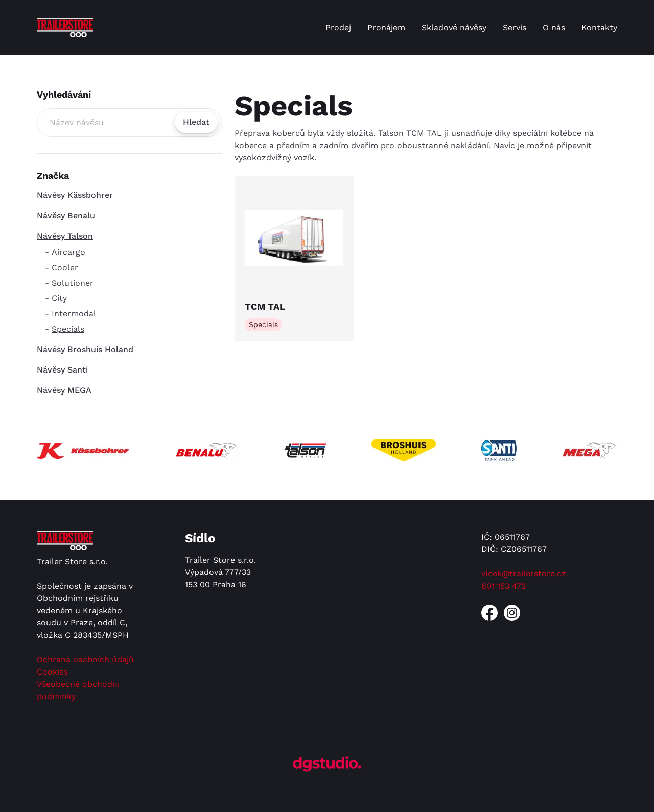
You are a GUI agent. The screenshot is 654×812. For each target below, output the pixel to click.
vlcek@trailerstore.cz (524, 574)
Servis (515, 27)
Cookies (52, 672)
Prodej (338, 27)
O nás (554, 27)
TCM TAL (265, 306)
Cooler (65, 268)
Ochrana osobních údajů (85, 659)
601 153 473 (504, 586)
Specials (68, 329)
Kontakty (599, 27)
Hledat (196, 122)
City (59, 298)
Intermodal (74, 314)
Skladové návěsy (454, 27)
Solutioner (73, 283)
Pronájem (386, 27)
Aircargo (68, 252)
